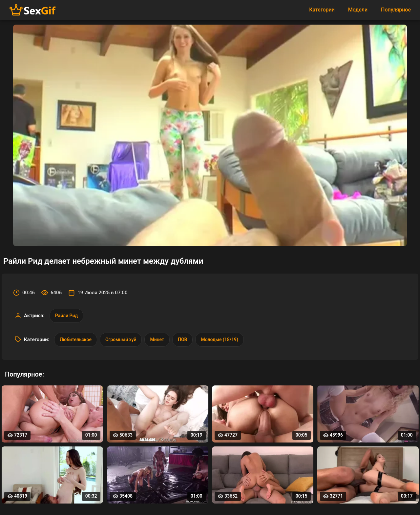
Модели (358, 10)
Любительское (76, 340)
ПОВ (182, 340)
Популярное (396, 10)
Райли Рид (66, 316)
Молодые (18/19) (219, 340)
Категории (322, 10)
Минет (157, 340)
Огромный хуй (121, 340)
